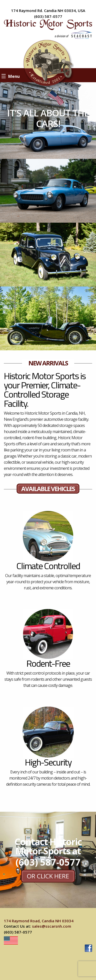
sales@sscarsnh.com (52, 926)
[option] (48, 121)
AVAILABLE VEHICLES (48, 489)
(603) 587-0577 (48, 16)
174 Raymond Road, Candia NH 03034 (39, 921)
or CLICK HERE (48, 876)
